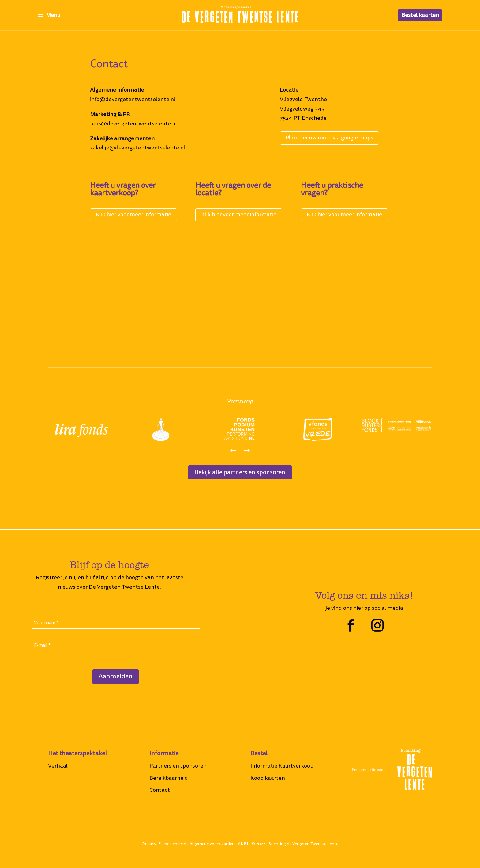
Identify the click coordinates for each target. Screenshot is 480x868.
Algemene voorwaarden (212, 845)
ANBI (243, 845)
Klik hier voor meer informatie (133, 215)
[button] (233, 451)
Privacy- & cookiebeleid (164, 845)
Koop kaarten (268, 779)
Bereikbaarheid (169, 779)
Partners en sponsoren (178, 766)
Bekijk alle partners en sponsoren (240, 473)
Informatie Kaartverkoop (282, 766)
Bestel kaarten (420, 15)
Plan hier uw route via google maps (329, 138)
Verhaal (58, 766)
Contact (160, 791)
